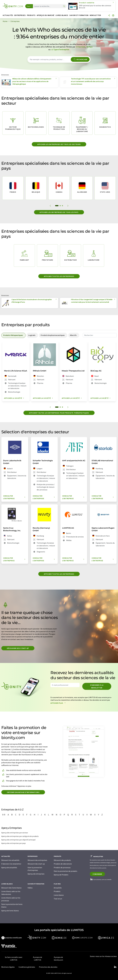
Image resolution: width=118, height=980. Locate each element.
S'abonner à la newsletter (97, 686)
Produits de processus (62, 867)
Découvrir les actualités (10, 860)
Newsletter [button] (95, 15)
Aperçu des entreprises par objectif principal (18, 840)
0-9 (4, 815)
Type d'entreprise (61, 49)
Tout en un (58, 899)
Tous (28, 6)
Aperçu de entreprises (36, 874)
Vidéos (30, 888)
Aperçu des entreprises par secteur (15, 833)
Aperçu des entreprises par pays (14, 843)
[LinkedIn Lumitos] (115, 967)
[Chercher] (64, 6)
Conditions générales (27, 967)
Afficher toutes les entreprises (59, 276)
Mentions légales (8, 967)
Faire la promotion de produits (65, 871)
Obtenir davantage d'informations (23, 792)
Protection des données (48, 967)
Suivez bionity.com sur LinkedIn (101, 879)
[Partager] (109, 16)
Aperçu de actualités (9, 867)
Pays (91, 47)
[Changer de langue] (113, 16)
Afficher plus (59, 703)
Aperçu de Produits (61, 875)
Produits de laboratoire (63, 864)
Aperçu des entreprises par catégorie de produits (20, 836)
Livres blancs (59, 895)
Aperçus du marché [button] (46, 15)
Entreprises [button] (20, 15)
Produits (57, 891)
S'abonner (97, 874)
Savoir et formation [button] (79, 15)
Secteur (82, 47)
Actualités (58, 888)
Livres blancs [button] (62, 15)
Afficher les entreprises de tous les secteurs (59, 144)
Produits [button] (31, 15)
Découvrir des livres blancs (11, 888)
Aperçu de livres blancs (10, 911)
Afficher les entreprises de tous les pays (59, 212)
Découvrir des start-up (18, 648)
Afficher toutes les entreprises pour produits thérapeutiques (59, 413)
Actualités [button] (8, 15)
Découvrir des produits (62, 860)
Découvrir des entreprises (37, 860)
